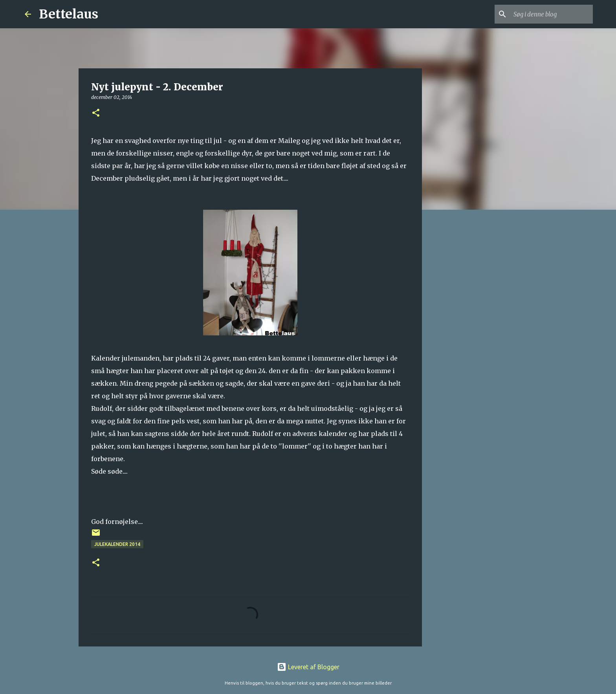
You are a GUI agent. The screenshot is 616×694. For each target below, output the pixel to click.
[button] (96, 113)
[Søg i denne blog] (552, 14)
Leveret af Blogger (308, 667)
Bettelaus (69, 14)
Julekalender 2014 (117, 544)
